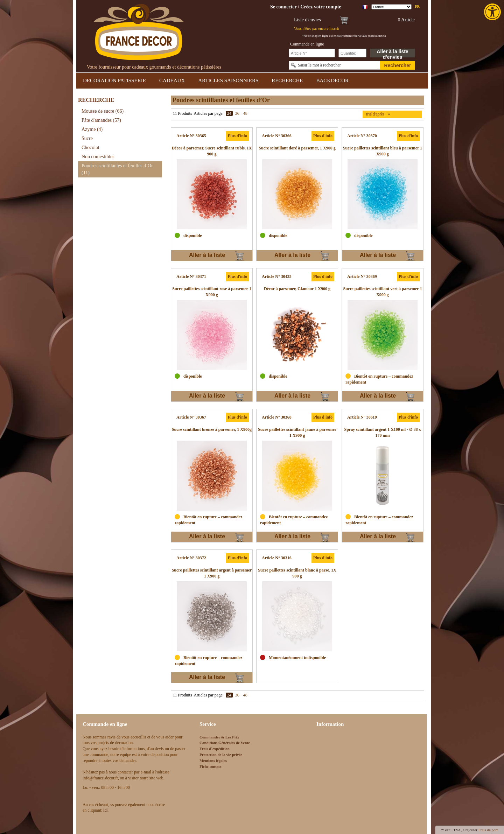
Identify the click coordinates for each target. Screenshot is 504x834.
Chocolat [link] (90, 148)
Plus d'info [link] (237, 136)
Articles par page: (209, 113)
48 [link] (245, 113)
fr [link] (417, 6)
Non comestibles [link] (98, 157)
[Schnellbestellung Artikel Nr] (312, 53)
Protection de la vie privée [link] (221, 755)
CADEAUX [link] (172, 80)
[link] (493, 12)
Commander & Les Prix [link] (219, 737)
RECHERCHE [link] (287, 80)
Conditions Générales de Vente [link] (225, 743)
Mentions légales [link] (213, 761)
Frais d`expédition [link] (215, 749)
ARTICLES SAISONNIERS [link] (228, 80)
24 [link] (229, 113)
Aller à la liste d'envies (392, 53)
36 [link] (237, 113)
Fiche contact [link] (211, 766)
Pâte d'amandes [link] (101, 120)
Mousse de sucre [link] (103, 111)
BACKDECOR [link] (332, 80)
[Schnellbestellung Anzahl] (352, 53)
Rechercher (397, 65)
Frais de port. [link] (489, 830)
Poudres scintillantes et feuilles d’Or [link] (117, 169)
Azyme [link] (92, 129)
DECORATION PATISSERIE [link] (114, 80)
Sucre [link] (87, 138)
